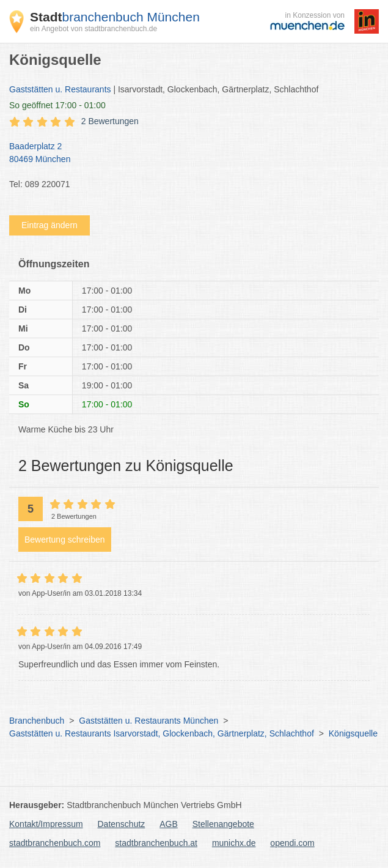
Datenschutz (122, 824)
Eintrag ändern (49, 225)
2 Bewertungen (110, 121)
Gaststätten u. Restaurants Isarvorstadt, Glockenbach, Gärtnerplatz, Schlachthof (162, 733)
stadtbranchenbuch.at (156, 843)
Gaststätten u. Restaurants (60, 89)
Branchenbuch (37, 721)
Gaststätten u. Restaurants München (148, 721)
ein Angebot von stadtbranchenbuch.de (93, 29)
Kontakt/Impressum (46, 824)
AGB (169, 824)
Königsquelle (353, 733)
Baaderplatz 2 (188, 154)
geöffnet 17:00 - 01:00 (57, 105)
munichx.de (234, 843)
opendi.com (292, 843)
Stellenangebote (223, 824)
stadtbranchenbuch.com (55, 843)
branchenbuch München (115, 17)
